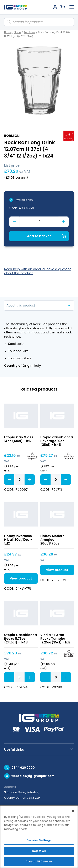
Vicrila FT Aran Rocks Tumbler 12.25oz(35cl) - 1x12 (55, 639)
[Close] (73, 811)
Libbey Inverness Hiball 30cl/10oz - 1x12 (18, 540)
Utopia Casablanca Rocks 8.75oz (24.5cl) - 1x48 (20, 639)
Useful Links (14, 750)
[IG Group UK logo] (16, 7)
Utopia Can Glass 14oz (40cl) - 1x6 (19, 439)
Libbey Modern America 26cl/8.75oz (52, 540)
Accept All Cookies (39, 861)
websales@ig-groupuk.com (33, 776)
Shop (18, 32)
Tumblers (29, 32)
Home (8, 32)
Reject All (39, 851)
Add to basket (39, 236)
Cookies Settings (39, 840)
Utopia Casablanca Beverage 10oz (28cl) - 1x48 (57, 441)
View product (21, 578)
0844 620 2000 (23, 768)
